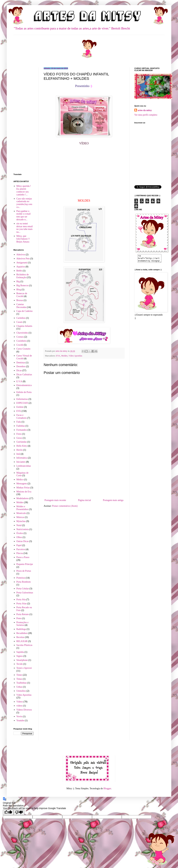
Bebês (19, 271)
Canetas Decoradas (21, 306)
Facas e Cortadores (22, 416)
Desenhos (21, 366)
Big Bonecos (23, 285)
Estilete (20, 407)
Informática (22, 458)
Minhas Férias (23, 488)
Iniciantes (21, 462)
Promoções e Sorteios (23, 624)
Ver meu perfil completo (146, 115)
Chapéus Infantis (24, 326)
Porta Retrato (23, 614)
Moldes (64, 356)
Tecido (20, 664)
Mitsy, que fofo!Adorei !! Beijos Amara (23, 239)
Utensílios (21, 691)
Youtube (20, 721)
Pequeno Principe (25, 564)
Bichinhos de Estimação (23, 276)
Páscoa (20, 553)
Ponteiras (21, 578)
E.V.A (19, 381)
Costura (20, 337)
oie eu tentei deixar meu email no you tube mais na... (25, 228)
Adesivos (21, 255)
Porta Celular (23, 589)
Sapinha (20, 652)
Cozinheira (22, 341)
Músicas (20, 517)
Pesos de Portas (24, 571)
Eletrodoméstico (24, 385)
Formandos (22, 430)
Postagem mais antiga (113, 500)
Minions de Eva (24, 492)
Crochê (20, 345)
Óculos (20, 533)
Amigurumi (22, 263)
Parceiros (21, 549)
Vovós (19, 716)
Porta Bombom (24, 582)
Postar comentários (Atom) (65, 506)
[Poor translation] (19, 812)
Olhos (19, 537)
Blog (19, 290)
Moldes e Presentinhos (23, 508)
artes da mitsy (145, 110)
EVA (58, 356)
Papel (19, 545)
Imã (18, 454)
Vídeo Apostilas (75, 356)
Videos (20, 702)
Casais (20, 322)
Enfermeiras (22, 399)
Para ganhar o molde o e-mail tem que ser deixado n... (24, 215)
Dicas (19, 370)
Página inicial (85, 500)
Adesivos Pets (23, 259)
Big (18, 281)
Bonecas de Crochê (22, 295)
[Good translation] (8, 812)
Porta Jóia (21, 600)
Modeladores (23, 498)
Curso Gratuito (24, 349)
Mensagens (22, 484)
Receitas (20, 637)
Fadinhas (21, 426)
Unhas (19, 687)
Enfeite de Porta (24, 392)
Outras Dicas (23, 541)
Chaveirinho (22, 333)
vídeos (20, 706)
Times (19, 675)
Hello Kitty (22, 446)
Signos (20, 656)
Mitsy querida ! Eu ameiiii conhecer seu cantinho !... (24, 190)
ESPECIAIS (22, 403)
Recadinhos (22, 633)
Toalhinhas (22, 683)
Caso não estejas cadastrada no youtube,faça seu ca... (24, 203)
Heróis (20, 450)
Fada (19, 422)
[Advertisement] (84, 473)
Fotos (19, 434)
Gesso (19, 438)
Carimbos (21, 318)
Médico (20, 480)
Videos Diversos (24, 710)
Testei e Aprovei (24, 668)
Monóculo (21, 513)
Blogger (107, 788)
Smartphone (22, 660)
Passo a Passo (23, 557)
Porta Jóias (22, 604)
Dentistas (21, 363)
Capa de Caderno (25, 311)
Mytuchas (21, 521)
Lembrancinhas (24, 466)
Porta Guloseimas (25, 593)
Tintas (19, 679)
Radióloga (21, 629)
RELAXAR (22, 641)
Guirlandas (22, 442)
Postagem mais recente (55, 500)
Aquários (21, 267)
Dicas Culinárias (24, 375)
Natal (19, 525)
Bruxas (20, 300)
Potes (19, 618)
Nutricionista (23, 529)
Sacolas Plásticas (24, 645)
